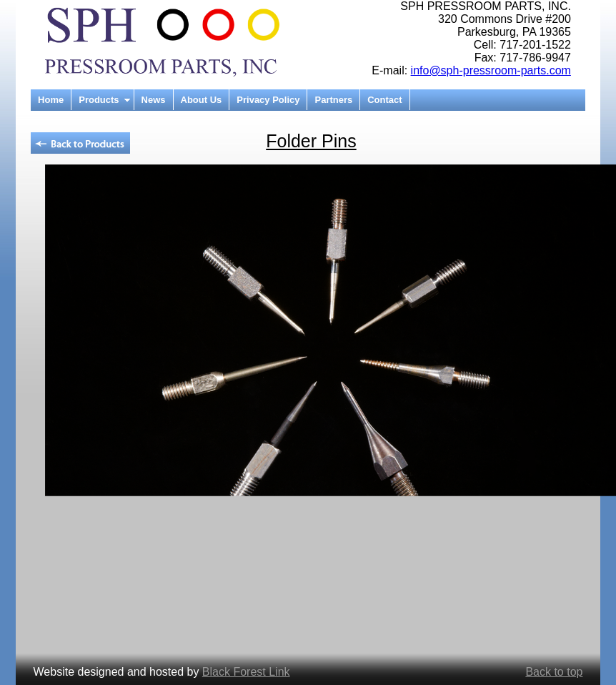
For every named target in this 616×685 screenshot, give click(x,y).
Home (51, 100)
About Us (202, 100)
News (154, 100)
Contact (384, 100)
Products (99, 100)
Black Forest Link (246, 672)
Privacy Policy (268, 100)
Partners (333, 100)
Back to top (554, 672)
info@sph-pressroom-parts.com (491, 70)
